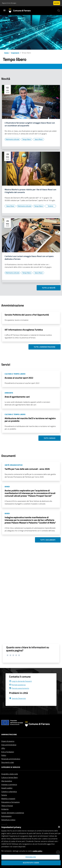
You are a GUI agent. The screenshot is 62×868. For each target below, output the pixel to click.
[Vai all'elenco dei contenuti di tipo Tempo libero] (27, 139)
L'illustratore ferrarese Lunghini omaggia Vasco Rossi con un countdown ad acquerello (30, 124)
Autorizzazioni (6, 816)
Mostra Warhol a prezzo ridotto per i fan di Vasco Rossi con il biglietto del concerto (30, 191)
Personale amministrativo (11, 759)
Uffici (3, 748)
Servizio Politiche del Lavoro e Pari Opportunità (27, 315)
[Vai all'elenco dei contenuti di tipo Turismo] (50, 206)
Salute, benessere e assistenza (13, 813)
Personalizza (31, 857)
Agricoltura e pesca (8, 820)
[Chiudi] (59, 826)
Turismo (4, 795)
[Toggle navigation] (4, 10)
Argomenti (15, 53)
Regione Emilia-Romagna (9, 3)
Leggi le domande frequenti (20, 681)
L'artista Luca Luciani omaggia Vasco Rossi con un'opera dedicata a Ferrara (29, 258)
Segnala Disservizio (17, 698)
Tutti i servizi (50, 438)
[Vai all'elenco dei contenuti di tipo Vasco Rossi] (39, 139)
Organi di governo (8, 741)
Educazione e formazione (10, 802)
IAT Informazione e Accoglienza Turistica (24, 330)
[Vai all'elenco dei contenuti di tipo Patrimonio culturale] (12, 139)
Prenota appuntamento (19, 688)
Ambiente (5, 809)
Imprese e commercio (9, 784)
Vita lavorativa (7, 781)
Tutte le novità (49, 288)
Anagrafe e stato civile (10, 774)
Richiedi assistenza (17, 685)
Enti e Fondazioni (8, 752)
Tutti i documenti (48, 540)
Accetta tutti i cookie (31, 863)
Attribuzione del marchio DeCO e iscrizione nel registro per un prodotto (30, 420)
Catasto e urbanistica (9, 791)
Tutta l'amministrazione (45, 347)
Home (6, 53)
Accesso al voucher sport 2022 (19, 378)
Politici (4, 755)
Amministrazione (9, 734)
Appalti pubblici (7, 788)
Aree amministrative (9, 745)
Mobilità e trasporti (8, 799)
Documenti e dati (8, 762)
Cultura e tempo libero (9, 777)
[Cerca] (59, 11)
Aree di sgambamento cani (17, 397)
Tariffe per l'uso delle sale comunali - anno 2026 (27, 469)
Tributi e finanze (7, 806)
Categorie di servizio (11, 767)
